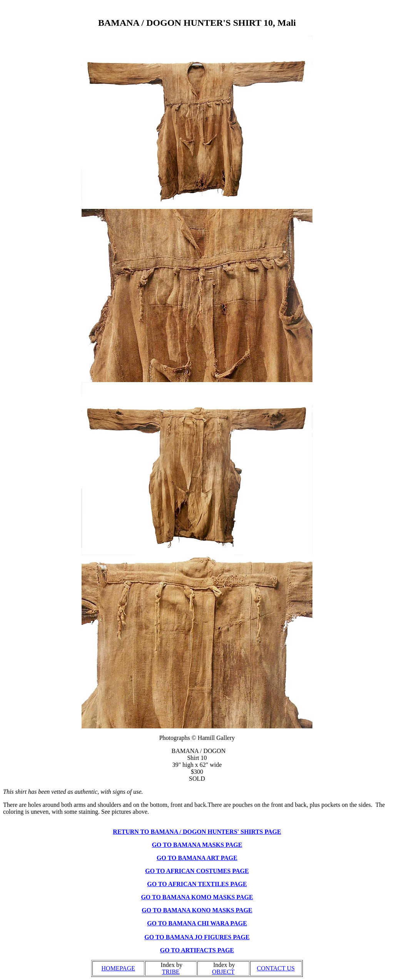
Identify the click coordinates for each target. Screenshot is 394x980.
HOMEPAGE (118, 968)
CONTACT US (276, 968)
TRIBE (171, 972)
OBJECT (223, 972)
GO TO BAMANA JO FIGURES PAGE (197, 937)
